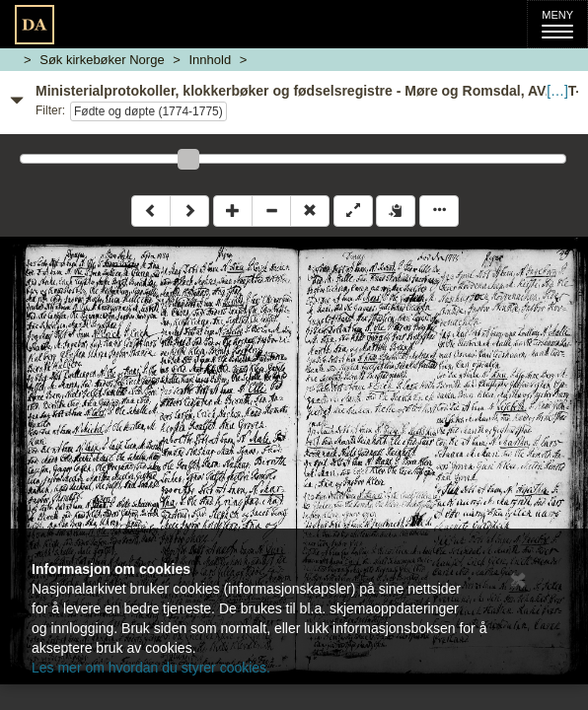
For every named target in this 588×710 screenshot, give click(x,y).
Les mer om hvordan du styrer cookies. (151, 668)
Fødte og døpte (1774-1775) (148, 111)
